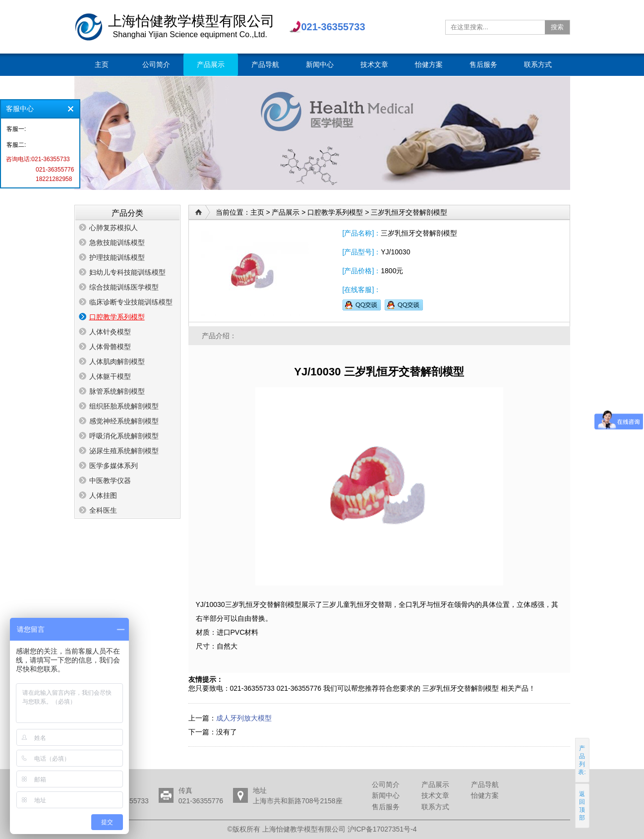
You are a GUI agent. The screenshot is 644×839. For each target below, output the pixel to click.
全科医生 (103, 510)
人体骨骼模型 (110, 347)
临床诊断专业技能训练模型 (131, 302)
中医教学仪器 (110, 480)
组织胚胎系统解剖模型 (124, 406)
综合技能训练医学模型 (124, 287)
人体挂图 (103, 495)
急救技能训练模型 (117, 242)
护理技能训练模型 (117, 257)
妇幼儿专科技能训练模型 (127, 272)
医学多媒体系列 (114, 466)
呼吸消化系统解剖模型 (124, 436)
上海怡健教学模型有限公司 (89, 27)
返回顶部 (582, 806)
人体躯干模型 (110, 376)
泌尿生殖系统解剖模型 (124, 451)
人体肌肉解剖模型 (117, 361)
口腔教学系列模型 (117, 317)
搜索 (557, 27)
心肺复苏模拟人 (114, 228)
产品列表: (582, 760)
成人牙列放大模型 (244, 718)
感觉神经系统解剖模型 (124, 421)
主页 (257, 212)
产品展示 (286, 212)
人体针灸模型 (110, 332)
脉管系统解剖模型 (117, 391)
